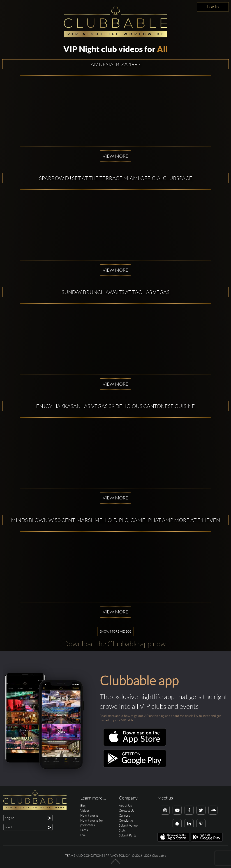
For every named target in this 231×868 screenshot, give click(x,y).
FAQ (83, 835)
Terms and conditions (84, 855)
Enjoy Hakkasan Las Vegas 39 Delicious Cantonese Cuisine (115, 406)
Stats (122, 830)
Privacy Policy (118, 855)
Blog (83, 805)
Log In (213, 7)
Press (84, 830)
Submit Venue (128, 825)
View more (115, 156)
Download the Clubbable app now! (116, 644)
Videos (85, 810)
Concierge (126, 820)
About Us (125, 805)
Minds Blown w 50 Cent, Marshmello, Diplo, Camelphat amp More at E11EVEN (115, 520)
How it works (89, 815)
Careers (124, 815)
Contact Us (127, 810)
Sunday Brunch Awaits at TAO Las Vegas (115, 292)
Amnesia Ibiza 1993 (115, 64)
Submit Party (128, 835)
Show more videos (115, 631)
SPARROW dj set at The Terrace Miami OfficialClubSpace (116, 178)
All (162, 49)
